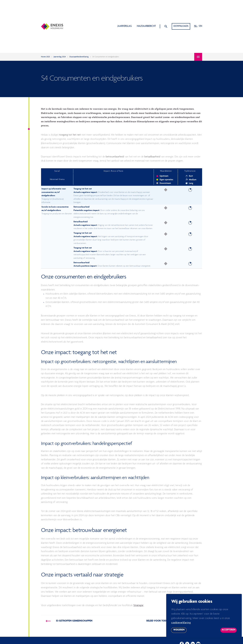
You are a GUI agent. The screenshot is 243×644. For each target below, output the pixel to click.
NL (196, 26)
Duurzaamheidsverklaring (79, 57)
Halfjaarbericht (146, 26)
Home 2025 (45, 57)
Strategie (138, 606)
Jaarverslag (125, 26)
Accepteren (229, 632)
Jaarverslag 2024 (60, 57)
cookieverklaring (181, 624)
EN (201, 26)
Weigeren (180, 632)
